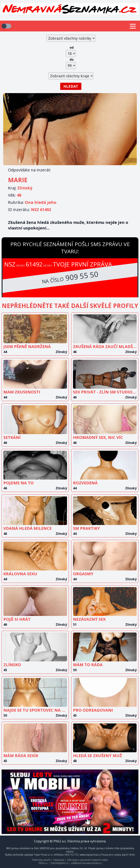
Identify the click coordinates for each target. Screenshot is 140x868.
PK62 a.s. (43, 863)
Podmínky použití (41, 860)
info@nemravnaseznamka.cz (86, 863)
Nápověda (59, 860)
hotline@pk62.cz (60, 863)
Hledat (71, 86)
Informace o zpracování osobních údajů (87, 860)
